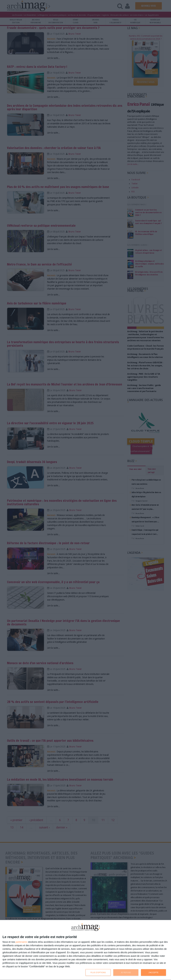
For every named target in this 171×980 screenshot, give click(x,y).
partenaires (22, 942)
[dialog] (85, 950)
